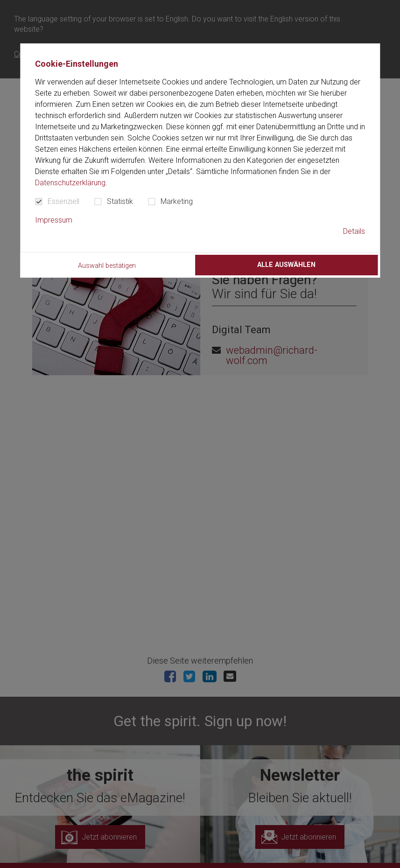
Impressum (54, 220)
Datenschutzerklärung (70, 183)
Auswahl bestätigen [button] (107, 266)
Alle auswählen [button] (286, 265)
